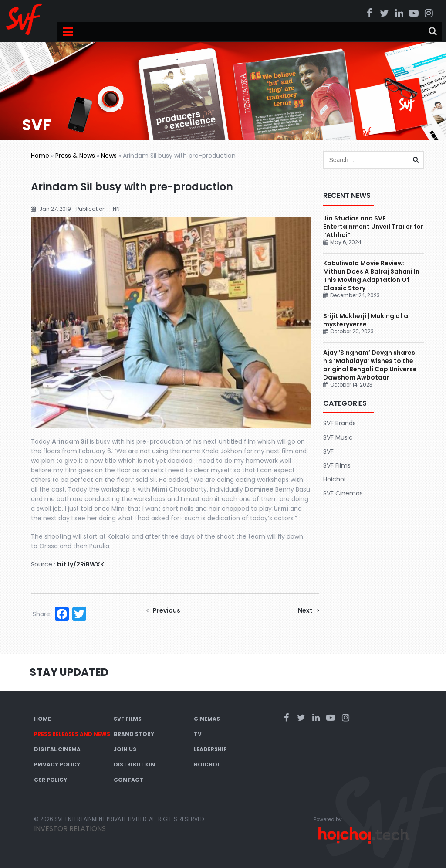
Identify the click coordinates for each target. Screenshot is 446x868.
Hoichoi (334, 479)
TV (198, 734)
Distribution (134, 765)
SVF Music (338, 437)
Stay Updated (69, 672)
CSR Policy (51, 780)
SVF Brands (340, 423)
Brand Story (134, 734)
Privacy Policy (57, 765)
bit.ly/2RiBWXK (81, 564)
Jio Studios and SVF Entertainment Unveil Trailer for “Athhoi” (373, 227)
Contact (128, 780)
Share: (42, 614)
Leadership (210, 749)
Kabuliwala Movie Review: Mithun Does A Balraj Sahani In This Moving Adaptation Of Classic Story (371, 276)
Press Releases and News (72, 734)
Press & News (75, 156)
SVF (328, 451)
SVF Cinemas (343, 493)
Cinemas (207, 719)
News (109, 156)
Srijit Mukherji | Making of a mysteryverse (366, 320)
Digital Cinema (57, 749)
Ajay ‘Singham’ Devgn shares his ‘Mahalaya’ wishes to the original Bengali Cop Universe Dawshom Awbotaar (370, 365)
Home (40, 156)
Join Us (125, 749)
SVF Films (337, 465)
